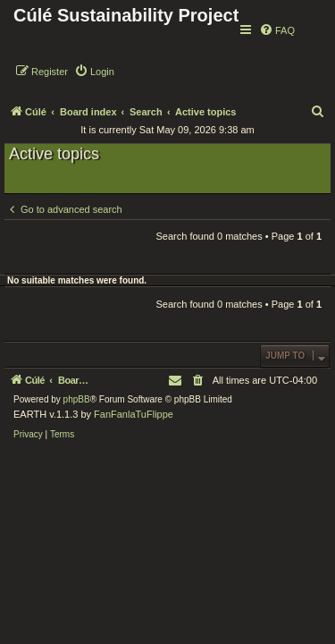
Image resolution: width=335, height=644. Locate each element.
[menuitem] (277, 30)
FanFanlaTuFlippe (134, 414)
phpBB (77, 399)
